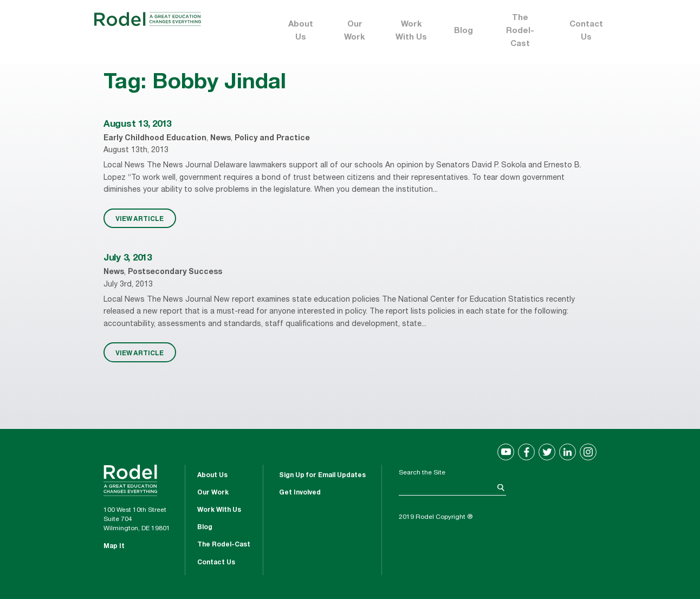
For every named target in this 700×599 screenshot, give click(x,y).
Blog (464, 31)
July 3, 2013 (128, 259)
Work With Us (411, 31)
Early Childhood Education (155, 139)
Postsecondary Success (175, 272)
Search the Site (422, 473)
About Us (301, 31)
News (221, 139)
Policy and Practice (272, 139)
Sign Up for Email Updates (322, 476)
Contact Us (586, 31)
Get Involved (300, 493)
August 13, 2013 (137, 125)
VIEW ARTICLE (140, 218)
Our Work (355, 31)
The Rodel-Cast (520, 31)
